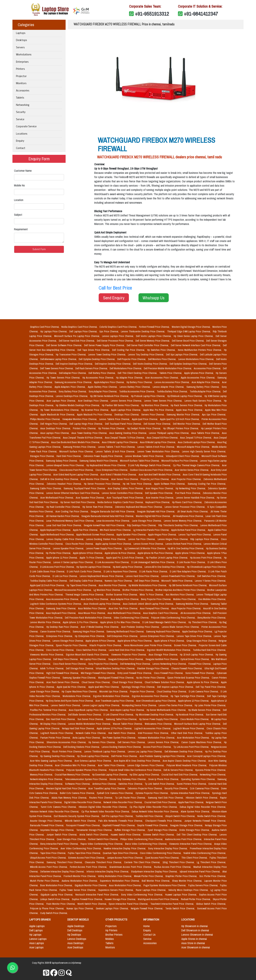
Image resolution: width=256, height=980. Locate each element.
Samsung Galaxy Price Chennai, (62, 461)
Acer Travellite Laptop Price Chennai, (107, 788)
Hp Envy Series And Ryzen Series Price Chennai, (70, 701)
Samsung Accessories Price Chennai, (74, 382)
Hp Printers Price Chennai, (112, 428)
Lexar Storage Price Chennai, (45, 692)
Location (19, 200)
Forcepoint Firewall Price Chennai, (84, 825)
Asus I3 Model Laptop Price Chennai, (120, 442)
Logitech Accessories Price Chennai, (153, 728)
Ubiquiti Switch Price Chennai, (181, 816)
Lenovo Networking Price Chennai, (170, 664)
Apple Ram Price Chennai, (191, 802)
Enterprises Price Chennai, (60, 636)
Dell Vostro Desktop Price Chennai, (150, 364)
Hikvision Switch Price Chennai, (202, 798)
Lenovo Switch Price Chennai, (66, 705)
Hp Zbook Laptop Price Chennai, (94, 756)
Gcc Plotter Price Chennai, (213, 876)
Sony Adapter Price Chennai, (103, 391)
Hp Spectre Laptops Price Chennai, (94, 567)
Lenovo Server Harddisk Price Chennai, (196, 498)
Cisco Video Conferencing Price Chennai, (161, 853)
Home (146, 926)
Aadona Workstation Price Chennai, (80, 881)
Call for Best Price (115, 288)
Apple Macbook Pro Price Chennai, (95, 415)
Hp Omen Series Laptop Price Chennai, (194, 336)
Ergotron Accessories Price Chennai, (151, 696)
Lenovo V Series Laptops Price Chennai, (74, 562)
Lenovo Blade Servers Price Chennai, (181, 627)
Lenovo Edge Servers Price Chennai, (146, 765)
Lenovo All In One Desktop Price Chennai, (165, 567)
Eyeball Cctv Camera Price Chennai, (115, 793)
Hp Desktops (74, 935)
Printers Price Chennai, (85, 428)
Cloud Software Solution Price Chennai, (165, 682)
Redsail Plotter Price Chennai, (196, 899)
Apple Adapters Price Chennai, (70, 387)
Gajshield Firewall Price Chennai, (119, 825)
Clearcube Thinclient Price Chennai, (104, 862)
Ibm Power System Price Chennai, (120, 738)
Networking (23, 105)
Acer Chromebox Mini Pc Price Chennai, (76, 765)
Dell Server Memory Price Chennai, (153, 341)
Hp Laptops (35, 935)
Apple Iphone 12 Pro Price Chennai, (115, 728)
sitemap (77, 963)
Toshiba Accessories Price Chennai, (137, 391)
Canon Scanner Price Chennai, (56, 631)
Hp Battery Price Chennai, (140, 382)
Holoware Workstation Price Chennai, (157, 738)
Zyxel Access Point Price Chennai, (162, 858)
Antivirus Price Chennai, (105, 784)
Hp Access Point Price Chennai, (206, 558)
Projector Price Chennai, (143, 692)
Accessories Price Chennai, (208, 368)
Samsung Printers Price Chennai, (80, 447)
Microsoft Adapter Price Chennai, (194, 447)
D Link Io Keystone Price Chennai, (121, 571)
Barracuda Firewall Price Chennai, (47, 825)
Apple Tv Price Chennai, (92, 558)
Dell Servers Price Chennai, (132, 742)
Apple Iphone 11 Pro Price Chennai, (81, 622)
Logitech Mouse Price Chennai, (189, 728)
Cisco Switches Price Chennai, (92, 650)
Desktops (21, 40)
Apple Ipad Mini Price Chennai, (104, 687)
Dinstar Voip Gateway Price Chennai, (128, 779)
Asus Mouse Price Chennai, (92, 613)
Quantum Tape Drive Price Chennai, (121, 853)
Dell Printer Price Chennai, (125, 756)
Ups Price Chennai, (109, 331)
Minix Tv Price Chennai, (152, 595)
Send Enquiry (114, 298)
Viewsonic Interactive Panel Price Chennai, (191, 844)
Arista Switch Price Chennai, (94, 835)
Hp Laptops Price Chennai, (54, 331)
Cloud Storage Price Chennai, (128, 682)
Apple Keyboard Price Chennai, (56, 530)
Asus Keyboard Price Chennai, (61, 613)
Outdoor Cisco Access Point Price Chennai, (152, 470)
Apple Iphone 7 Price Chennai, (190, 553)
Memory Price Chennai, (42, 775)
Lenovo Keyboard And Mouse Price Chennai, (102, 576)
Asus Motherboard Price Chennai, (125, 613)
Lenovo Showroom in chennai (197, 935)
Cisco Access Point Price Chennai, (77, 470)
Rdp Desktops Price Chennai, (142, 525)
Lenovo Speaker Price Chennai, (69, 548)
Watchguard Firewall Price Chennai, (116, 678)
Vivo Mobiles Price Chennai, (212, 599)
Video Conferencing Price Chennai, (132, 618)
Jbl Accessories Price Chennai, (196, 613)
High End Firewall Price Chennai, (63, 673)
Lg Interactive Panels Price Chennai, (151, 530)
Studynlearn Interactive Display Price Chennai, (155, 872)
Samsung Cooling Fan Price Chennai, (207, 484)
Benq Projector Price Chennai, (156, 599)
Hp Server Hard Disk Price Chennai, (78, 502)
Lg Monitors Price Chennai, (107, 590)
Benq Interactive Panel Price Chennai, (60, 844)
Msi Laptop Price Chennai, (93, 659)
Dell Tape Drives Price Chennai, (94, 350)
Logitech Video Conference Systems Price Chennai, (56, 604)
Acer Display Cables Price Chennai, (126, 488)
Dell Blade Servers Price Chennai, (85, 715)
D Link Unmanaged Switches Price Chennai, (153, 562)
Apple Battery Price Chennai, (103, 387)
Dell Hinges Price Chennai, (54, 424)
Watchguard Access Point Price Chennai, (159, 899)
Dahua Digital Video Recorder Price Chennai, (203, 807)
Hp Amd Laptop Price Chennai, (128, 567)
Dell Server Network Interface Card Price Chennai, (196, 345)
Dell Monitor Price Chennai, (187, 424)
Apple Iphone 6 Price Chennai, (88, 553)
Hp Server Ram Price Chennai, (98, 507)
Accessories (23, 91)
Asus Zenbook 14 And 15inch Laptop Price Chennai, (149, 604)
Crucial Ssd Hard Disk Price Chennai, (180, 775)
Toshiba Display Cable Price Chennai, (49, 581)
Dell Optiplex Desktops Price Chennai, (189, 364)
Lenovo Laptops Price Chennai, (118, 336)
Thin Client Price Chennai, (195, 858)
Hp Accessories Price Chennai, (99, 378)
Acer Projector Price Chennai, (187, 479)
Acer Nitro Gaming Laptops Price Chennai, (52, 761)
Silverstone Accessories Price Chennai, (67, 742)
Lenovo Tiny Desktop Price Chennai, (146, 355)
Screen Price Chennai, (186, 645)
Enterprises (22, 62)
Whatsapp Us (154, 298)
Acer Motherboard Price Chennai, (57, 498)
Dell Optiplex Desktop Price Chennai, (97, 359)
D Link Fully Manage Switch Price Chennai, (150, 465)
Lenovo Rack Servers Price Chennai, (204, 401)
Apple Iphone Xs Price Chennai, (203, 682)
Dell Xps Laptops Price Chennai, (182, 355)
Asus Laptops (37, 943)
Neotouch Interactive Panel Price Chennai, (98, 895)
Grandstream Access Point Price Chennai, (131, 867)
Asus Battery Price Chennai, (95, 599)
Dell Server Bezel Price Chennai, (188, 341)
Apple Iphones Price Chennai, (199, 373)
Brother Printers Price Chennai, (138, 590)
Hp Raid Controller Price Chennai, (64, 507)
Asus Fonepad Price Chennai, (155, 608)
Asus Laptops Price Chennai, (55, 433)
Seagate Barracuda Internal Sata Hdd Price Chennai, (108, 516)
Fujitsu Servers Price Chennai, (203, 885)
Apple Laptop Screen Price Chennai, (114, 544)
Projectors (111, 926)
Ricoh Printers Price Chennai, (68, 752)
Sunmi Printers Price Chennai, (192, 784)
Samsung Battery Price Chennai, (203, 387)
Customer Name (23, 171)
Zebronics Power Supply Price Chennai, (103, 456)
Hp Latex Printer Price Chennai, (210, 705)
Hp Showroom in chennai (194, 926)
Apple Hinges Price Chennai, (163, 535)
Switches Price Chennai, (131, 784)
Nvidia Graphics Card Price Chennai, (80, 327)
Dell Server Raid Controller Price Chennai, (148, 345)
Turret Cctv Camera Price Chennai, (59, 807)
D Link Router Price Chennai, (192, 562)
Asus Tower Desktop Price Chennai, (90, 433)
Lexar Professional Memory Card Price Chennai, (70, 521)
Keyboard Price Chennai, (158, 502)
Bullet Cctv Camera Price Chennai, (78, 793)
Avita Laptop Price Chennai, (87, 738)
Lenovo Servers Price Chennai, (127, 401)
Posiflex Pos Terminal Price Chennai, (49, 710)
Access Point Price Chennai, (158, 747)
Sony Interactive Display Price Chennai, (168, 848)
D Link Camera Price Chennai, (204, 692)
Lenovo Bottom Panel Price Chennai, (184, 544)
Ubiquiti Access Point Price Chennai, (48, 858)
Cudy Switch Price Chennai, (54, 913)
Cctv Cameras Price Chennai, (205, 788)
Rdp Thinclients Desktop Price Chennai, (179, 525)
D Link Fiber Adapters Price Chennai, (188, 571)
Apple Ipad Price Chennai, (145, 419)
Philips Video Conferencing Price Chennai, (142, 839)
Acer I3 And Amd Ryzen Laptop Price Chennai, (76, 475)
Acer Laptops (36, 947)
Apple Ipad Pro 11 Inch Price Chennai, (125, 558)
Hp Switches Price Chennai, (162, 350)
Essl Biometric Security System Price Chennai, (77, 816)
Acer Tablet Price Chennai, (112, 765)
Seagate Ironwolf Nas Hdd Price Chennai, (105, 525)
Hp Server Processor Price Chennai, (103, 484)
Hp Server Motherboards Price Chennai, (167, 710)
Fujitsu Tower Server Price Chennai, (78, 890)
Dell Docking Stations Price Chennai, (82, 747)
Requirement (21, 229)
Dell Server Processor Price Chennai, (116, 341)
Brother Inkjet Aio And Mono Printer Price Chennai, (181, 590)
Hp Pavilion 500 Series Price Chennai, (121, 405)
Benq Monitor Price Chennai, (212, 618)
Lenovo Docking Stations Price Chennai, (122, 747)
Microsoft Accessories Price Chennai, (73, 590)
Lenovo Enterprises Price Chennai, (158, 636)
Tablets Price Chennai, (171, 373)
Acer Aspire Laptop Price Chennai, (128, 710)
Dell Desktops (75, 930)
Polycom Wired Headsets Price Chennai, (187, 765)
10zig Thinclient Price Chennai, (179, 862)
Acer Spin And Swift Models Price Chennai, (160, 475)
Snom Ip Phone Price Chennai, (164, 779)
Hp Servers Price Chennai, (102, 742)
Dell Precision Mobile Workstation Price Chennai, (168, 368)
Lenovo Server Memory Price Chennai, (183, 521)
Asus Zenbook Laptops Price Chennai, (197, 442)
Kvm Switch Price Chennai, (122, 733)
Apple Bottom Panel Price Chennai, (189, 530)
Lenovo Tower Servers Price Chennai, (164, 401)
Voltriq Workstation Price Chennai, (115, 876)
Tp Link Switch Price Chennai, (160, 784)
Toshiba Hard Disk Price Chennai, (209, 650)
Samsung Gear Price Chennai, (61, 608)
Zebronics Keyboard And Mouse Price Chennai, (139, 507)
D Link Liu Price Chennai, (65, 576)
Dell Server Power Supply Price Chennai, (105, 345)
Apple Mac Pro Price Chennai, (159, 410)
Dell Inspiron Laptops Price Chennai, (176, 687)
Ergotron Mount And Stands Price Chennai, (88, 655)
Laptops (21, 33)
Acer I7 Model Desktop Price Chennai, (100, 627)
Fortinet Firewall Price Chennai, (155, 327)
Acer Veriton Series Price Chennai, (192, 470)
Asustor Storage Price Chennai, (47, 821)
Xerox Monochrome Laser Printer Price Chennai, (148, 645)
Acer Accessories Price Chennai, (162, 378)
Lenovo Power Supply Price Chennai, (104, 548)
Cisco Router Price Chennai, (80, 544)
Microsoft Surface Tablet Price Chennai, (140, 461)
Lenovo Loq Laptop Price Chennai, (146, 752)
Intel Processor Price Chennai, (154, 733)
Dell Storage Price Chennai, (80, 668)
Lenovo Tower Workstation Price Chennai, (159, 451)
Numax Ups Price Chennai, (80, 908)
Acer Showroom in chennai (196, 947)
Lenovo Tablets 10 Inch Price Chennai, (116, 451)
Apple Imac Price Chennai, (190, 410)
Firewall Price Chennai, (200, 664)
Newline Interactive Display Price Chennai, (125, 848)
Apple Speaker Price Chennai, (132, 535)
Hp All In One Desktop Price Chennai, (186, 548)
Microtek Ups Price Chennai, (114, 692)
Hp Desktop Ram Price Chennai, (63, 627)
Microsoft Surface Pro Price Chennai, (180, 461)
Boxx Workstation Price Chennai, (57, 885)
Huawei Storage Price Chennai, (121, 899)
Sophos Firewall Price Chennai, (88, 899)
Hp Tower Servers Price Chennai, (64, 378)
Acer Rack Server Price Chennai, (63, 682)
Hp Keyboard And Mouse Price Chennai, (107, 465)
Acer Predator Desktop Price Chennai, (141, 627)
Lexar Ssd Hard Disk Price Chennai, (64, 525)
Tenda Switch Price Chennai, (181, 908)
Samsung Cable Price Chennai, (46, 488)
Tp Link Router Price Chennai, (131, 798)
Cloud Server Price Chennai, (96, 682)
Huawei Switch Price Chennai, (126, 835)
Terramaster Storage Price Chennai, (95, 830)
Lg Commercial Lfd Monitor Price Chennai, (145, 548)
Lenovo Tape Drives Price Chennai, (195, 636)
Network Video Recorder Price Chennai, (123, 802)
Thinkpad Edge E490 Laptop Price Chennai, (189, 331)
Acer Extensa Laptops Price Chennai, (93, 761)
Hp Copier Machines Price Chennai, (80, 692)
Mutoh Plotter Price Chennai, (45, 881)
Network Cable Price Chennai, (91, 733)
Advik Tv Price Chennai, (52, 668)
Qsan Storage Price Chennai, (72, 839)
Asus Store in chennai (193, 943)
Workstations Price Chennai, (77, 696)
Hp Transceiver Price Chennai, (71, 355)
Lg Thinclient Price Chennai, (211, 862)
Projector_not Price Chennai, (155, 479)
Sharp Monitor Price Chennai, (187, 881)
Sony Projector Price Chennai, (104, 664)
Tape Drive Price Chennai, (53, 853)
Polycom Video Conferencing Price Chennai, (174, 618)
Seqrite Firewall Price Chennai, (153, 825)
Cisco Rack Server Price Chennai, (70, 664)
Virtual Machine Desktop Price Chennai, (116, 668)
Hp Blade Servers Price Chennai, (205, 710)
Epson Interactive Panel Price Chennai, (129, 904)
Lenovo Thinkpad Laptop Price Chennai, (169, 433)
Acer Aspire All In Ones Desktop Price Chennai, (138, 761)
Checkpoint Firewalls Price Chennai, (164, 821)
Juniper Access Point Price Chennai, (125, 858)
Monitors (21, 84)
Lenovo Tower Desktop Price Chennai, (107, 355)
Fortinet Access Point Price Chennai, (89, 867)
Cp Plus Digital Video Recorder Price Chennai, (154, 807)
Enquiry (20, 141)
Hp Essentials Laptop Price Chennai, (110, 775)
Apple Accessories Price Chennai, (198, 378)
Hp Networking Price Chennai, (191, 488)
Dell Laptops (36, 930)
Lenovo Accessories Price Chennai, (172, 382)
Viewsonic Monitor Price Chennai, (47, 655)
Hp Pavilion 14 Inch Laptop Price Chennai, (167, 558)
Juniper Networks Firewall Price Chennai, (205, 821)
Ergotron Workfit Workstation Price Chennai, (169, 650)
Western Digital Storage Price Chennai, (191, 327)
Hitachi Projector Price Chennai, (106, 645)
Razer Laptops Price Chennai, (151, 890)
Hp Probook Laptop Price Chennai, (148, 396)
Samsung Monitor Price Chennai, (184, 415)
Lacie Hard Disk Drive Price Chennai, (127, 650)
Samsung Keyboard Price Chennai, (163, 631)
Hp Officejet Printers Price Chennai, (181, 428)
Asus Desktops (75, 943)
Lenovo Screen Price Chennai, (149, 544)
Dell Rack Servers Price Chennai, (92, 368)
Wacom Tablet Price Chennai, (128, 724)
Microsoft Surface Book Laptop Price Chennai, (198, 724)
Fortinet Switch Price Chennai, (104, 839)
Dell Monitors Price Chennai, (162, 359)
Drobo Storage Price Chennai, (195, 830)
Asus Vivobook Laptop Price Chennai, (102, 604)
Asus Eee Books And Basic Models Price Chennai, (76, 442)
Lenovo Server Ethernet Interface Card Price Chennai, (73, 493)
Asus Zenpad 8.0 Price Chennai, (163, 438)
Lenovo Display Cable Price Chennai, (66, 539)
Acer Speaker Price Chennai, (90, 498)
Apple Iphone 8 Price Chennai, (101, 641)
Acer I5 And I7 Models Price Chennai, (119, 475)
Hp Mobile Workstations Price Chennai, (148, 585)
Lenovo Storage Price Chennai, (68, 641)
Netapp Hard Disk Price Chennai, (79, 728)
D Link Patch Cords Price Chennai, (84, 571)
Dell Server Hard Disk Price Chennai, (77, 341)
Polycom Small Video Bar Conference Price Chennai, (136, 770)
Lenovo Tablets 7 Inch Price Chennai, (117, 447)
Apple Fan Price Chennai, (86, 530)
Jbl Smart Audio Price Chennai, (193, 511)
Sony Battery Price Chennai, (73, 391)
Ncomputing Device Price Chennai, (140, 705)
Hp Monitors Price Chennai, (155, 405)
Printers (20, 69)
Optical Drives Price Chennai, (195, 659)
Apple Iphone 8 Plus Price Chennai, (135, 641)
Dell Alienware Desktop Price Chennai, (184, 752)
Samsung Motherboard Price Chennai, (126, 631)
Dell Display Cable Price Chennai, (86, 581)
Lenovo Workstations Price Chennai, (197, 359)
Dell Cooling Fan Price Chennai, (129, 350)
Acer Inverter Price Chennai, (160, 498)
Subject (18, 215)
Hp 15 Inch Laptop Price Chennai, (197, 655)
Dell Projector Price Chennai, (132, 359)
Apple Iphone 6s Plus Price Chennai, (156, 553)
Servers (20, 48)
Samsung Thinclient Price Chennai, (65, 862)
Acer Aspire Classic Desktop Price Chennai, (185, 761)
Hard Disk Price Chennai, (69, 456)
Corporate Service (26, 127)
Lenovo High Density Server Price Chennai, (204, 451)
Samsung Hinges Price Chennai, (89, 631)
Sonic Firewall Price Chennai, (200, 673)
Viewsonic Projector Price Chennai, (129, 655)
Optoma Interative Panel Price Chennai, (191, 793)
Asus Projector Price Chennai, (187, 608)
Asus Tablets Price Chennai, (206, 433)
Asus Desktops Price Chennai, (56, 428)
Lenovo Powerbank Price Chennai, (179, 576)
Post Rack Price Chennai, (188, 493)
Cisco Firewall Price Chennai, (169, 673)
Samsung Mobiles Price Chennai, (193, 604)
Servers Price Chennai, (153, 415)
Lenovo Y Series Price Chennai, (210, 581)
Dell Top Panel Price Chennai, (211, 687)
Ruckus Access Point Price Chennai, (173, 867)
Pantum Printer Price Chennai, (56, 738)
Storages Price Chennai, (43, 456)
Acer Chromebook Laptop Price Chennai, (157, 701)
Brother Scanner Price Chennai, (122, 595)
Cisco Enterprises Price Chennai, (112, 470)
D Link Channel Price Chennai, (119, 715)
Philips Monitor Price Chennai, (46, 419)
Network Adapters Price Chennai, (47, 779)
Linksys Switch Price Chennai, (55, 899)
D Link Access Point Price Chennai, (58, 567)
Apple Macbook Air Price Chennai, (58, 415)
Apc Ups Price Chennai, (214, 415)
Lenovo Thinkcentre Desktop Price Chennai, (143, 331)
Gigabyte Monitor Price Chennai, (91, 885)
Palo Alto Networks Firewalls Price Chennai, (121, 821)
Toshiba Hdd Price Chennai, (150, 816)
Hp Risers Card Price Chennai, (187, 502)
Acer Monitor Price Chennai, (95, 479)
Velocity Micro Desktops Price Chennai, (189, 890)
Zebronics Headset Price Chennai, (65, 484)
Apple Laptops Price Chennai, (126, 410)
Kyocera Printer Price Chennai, (211, 770)
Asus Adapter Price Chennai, (125, 599)
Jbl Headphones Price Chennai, (188, 516)
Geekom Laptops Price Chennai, (113, 908)
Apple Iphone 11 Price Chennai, (62, 558)
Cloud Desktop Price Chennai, (172, 692)
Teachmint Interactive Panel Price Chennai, (173, 904)
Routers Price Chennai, (101, 798)
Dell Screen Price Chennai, (158, 424)
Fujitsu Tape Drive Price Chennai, (85, 853)
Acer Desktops (75, 947)
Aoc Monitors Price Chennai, (180, 595)
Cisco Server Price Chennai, (60, 650)
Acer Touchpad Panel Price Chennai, (126, 498)
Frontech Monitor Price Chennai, (80, 876)
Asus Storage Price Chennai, (164, 655)
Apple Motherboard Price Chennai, (58, 535)
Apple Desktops (76, 926)
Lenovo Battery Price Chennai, (135, 387)
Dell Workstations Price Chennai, (126, 368)
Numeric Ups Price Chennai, (119, 581)
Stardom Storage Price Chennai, (153, 668)
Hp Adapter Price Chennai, (130, 378)
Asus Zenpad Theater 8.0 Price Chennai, (83, 438)
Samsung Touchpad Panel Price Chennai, (85, 488)
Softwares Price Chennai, (78, 784)
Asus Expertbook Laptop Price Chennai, (89, 710)
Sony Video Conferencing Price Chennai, (142, 895)
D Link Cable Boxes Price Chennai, (48, 571)
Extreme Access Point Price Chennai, (87, 858)
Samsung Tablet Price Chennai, (122, 719)
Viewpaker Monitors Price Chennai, (80, 419)
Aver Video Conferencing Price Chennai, (81, 848)
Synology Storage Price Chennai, (139, 687)
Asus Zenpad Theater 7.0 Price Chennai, (125, 438)
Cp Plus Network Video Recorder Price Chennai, (106, 812)
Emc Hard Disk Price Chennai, (61, 719)
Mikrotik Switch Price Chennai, (81, 821)
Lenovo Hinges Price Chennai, (173, 539)
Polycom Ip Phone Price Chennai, (48, 908)
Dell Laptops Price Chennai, (84, 331)
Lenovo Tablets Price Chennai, (115, 419)
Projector (21, 76)
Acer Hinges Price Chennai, (160, 488)
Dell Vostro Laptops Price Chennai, (154, 336)
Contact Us (149, 935)
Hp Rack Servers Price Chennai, (187, 405)
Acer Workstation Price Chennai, (194, 738)
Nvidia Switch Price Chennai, (212, 816)
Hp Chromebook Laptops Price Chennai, (207, 567)
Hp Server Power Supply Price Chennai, (159, 719)
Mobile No (19, 185)
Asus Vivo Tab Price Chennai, (124, 608)
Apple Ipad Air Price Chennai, (72, 687)
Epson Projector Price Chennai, (72, 645)
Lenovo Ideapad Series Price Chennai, (66, 465)
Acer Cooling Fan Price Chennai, (72, 511)
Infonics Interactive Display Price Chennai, (108, 872)
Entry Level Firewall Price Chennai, (135, 673)
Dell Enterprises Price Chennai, (123, 636)
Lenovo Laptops (38, 939)
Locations (22, 134)
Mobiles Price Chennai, (185, 599)
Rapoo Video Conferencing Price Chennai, (102, 844)
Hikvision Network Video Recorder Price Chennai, (55, 812)
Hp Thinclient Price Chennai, (203, 622)
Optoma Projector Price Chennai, (152, 793)
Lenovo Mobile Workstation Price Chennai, (90, 724)
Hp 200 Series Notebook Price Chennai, (110, 396)
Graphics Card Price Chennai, (45, 327)
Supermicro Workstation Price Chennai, (120, 881)
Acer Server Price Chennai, (125, 479)
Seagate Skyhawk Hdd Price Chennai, (156, 511)
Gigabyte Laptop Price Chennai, (57, 895)
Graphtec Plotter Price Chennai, (182, 876)
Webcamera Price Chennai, (159, 724)
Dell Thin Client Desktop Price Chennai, (138, 373)
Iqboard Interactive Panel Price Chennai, (200, 872)
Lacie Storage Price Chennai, (147, 521)
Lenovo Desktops (77, 939)
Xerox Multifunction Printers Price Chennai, (200, 350)
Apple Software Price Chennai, (170, 484)
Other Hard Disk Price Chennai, (187, 733)
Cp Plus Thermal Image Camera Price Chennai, (197, 465)
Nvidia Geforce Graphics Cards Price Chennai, (121, 502)
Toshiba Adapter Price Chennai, (206, 391)
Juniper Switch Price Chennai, (62, 835)
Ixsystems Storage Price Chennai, (58, 830)
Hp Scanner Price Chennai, (95, 410)
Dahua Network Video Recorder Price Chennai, (156, 812)
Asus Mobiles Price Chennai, (93, 608)
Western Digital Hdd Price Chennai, (154, 516)
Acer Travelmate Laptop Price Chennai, (115, 701)
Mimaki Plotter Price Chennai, (149, 876)
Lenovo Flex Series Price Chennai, (176, 705)
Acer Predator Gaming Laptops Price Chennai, (163, 756)
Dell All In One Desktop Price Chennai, (60, 479)
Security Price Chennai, (176, 788)
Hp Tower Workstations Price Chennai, (60, 410)
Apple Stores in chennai (194, 939)
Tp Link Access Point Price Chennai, (191, 747)
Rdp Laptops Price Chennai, (205, 539)
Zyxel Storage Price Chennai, (163, 830)
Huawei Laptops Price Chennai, (181, 895)
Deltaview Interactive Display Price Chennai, (63, 872)
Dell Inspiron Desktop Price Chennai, (113, 364)
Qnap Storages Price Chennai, (202, 641)
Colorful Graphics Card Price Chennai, (118, 327)
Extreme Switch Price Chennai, (159, 835)
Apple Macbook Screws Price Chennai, (96, 535)
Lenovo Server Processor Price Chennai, (185, 507)
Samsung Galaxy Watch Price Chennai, (99, 461)
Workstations (24, 55)
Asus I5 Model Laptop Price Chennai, (158, 442)
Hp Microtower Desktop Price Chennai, (155, 715)
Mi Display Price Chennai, (54, 724)
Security (21, 112)
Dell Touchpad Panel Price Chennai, (124, 424)
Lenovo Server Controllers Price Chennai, (123, 493)
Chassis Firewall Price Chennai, (187, 668)
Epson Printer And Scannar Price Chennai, (189, 678)
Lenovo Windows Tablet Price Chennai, (145, 456)
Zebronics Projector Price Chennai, (145, 788)
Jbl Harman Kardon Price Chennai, (63, 516)
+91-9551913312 (152, 14)
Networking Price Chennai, (213, 775)
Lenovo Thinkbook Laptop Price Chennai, (105, 752)
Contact (21, 148)
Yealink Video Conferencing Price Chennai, (205, 853)
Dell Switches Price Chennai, (212, 576)
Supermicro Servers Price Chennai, (116, 890)
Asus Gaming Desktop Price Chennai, (128, 433)
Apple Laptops (37, 926)
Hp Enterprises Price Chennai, (90, 636)
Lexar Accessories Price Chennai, (114, 521)
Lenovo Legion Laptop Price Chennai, (101, 705)
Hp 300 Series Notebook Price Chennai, (188, 585)
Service (20, 120)
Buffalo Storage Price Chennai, (130, 830)
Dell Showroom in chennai (195, 930)
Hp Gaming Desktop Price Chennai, (58, 756)
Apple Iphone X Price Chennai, (170, 641)
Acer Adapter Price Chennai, (206, 382)
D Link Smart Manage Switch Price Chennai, (165, 622)
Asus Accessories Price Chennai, (63, 599)
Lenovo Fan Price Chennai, (142, 539)
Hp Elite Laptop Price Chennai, (145, 775)
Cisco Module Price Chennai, (195, 719)
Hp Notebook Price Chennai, (190, 715)
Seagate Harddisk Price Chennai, (162, 659)
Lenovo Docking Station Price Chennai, (106, 539)
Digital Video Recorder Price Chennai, (83, 802)
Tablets (20, 98)
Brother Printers (114, 935)
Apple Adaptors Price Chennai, (110, 382)
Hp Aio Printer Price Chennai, (151, 678)
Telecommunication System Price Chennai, (86, 779)
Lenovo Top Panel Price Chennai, (195, 535)
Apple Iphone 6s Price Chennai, (120, 553)
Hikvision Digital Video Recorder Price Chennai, (103, 807)
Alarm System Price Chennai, (196, 812)
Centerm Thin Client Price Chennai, (143, 862)
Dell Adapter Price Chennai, (73, 373)
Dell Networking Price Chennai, (136, 664)
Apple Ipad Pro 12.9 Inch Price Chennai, (180, 419)
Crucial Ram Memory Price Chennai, (73, 775)
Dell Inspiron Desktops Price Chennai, (74, 364)
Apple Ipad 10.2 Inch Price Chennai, (48, 585)
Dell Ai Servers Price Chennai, (179, 770)
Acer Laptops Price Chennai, (62, 401)
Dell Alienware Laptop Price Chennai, (59, 359)
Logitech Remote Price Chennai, (57, 733)
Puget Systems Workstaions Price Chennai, (165, 885)
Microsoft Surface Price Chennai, (77, 451)
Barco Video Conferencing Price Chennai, (146, 844)
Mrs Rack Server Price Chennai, (116, 530)
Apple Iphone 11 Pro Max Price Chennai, (121, 622)
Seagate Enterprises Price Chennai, (126, 659)
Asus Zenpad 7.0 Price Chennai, (196, 438)
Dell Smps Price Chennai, (147, 581)
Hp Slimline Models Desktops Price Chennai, (78, 405)
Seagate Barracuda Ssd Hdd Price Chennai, (113, 511)
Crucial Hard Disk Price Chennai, (161, 802)
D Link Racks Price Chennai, (154, 571)
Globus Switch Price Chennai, (211, 904)
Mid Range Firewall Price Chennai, (98, 673)
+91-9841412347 (201, 14)
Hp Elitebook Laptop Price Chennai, (185, 396)
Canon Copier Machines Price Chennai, (202, 742)
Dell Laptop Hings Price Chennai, (86, 424)
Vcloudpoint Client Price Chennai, (183, 456)
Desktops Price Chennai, (127, 415)
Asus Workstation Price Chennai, (125, 885)
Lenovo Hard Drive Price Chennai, (143, 576)
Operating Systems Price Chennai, (198, 779)
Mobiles (110, 939)
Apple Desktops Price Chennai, (198, 631)
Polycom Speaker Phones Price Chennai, (87, 770)
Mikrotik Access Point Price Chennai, (49, 867)
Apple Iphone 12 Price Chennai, (194, 701)
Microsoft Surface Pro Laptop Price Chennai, (78, 336)
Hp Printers (111, 930)
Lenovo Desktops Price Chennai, (72, 396)
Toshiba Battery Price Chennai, (173, 391)
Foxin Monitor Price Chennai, (61, 904)
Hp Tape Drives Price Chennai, (82, 585)
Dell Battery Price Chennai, (102, 373)
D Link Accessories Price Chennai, (113, 562)
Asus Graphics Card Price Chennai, (161, 613)
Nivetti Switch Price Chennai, (92, 904)
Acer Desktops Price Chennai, (94, 401)
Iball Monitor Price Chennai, (156, 881)
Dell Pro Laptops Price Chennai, (118, 816)
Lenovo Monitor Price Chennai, (46, 622)
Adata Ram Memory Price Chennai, (70, 798)
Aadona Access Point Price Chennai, (184, 839)
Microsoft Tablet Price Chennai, (177, 581)
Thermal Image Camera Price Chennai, (85, 595)
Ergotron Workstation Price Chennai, (112, 696)
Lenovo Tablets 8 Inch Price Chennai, (156, 447)
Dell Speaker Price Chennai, (159, 493)
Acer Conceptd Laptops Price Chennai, (207, 756)
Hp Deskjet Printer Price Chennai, (145, 428)
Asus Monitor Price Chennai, (113, 585)
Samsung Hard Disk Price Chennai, (166, 798)
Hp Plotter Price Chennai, (59, 553)
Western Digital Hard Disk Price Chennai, (67, 788)
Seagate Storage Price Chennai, (187, 825)
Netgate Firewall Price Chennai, (147, 908)
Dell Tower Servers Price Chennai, (57, 368)
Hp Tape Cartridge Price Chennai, (188, 696)
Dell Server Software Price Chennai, (64, 345)
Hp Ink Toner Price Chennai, (138, 484)
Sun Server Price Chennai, (91, 719)
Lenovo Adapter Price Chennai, (169, 387)
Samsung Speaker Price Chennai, (80, 678)
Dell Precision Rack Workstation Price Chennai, (89, 618)
